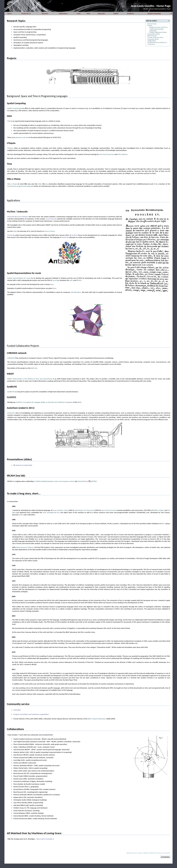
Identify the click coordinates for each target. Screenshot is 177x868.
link (39, 184)
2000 (14, 596)
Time (9, 164)
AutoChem (11, 413)
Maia (66, 510)
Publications (63, 14)
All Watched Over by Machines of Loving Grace (157, 43)
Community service (153, 39)
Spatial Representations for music (24, 273)
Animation (17, 710)
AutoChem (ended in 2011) (21, 408)
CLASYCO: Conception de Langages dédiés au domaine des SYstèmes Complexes (44, 402)
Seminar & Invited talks (24, 465)
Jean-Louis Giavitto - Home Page (151, 6)
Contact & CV (26, 14)
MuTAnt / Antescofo (17, 212)
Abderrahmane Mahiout (25, 547)
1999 (14, 581)
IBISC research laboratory (97, 719)
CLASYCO (11, 397)
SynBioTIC (131, 14)
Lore (58, 512)
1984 (14, 506)
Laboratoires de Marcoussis (84, 510)
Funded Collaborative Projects (158, 32)
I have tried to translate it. (45, 839)
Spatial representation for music (19, 278)
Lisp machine (59, 510)
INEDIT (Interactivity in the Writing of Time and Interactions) (30, 379)
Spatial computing (14, 108)
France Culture (50, 231)
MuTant (10, 235)
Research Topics (152, 24)
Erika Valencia (122, 154)
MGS (88, 14)
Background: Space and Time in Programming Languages (159, 28)
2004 (14, 616)
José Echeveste (51, 219)
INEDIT (116, 14)
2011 (14, 669)
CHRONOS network (17, 353)
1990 (14, 530)
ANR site (34, 368)
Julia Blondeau (76, 292)
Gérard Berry (82, 481)
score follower (23, 217)
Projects (150, 26)
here (52, 284)
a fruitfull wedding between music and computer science (54, 481)
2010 (14, 652)
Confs (79, 14)
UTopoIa (11, 143)
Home (9, 14)
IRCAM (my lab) (152, 36)
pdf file (93, 481)
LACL (71, 280)
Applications (153, 31)
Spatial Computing (154, 14)
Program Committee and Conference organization (31, 714)
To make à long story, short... (156, 37)
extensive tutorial (22, 137)
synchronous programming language (20, 186)
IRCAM (146, 9)
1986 (14, 520)
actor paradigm (48, 512)
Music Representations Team (160, 9)
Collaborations (152, 41)
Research (45, 14)
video (15, 231)
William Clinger (159, 510)
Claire (21, 515)
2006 (14, 637)
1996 (14, 565)
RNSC (79, 402)
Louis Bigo (56, 280)
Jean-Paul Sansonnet (107, 154)
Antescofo (11, 217)
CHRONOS (11, 358)
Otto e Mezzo (14, 179)
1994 (14, 554)
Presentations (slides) (154, 34)
